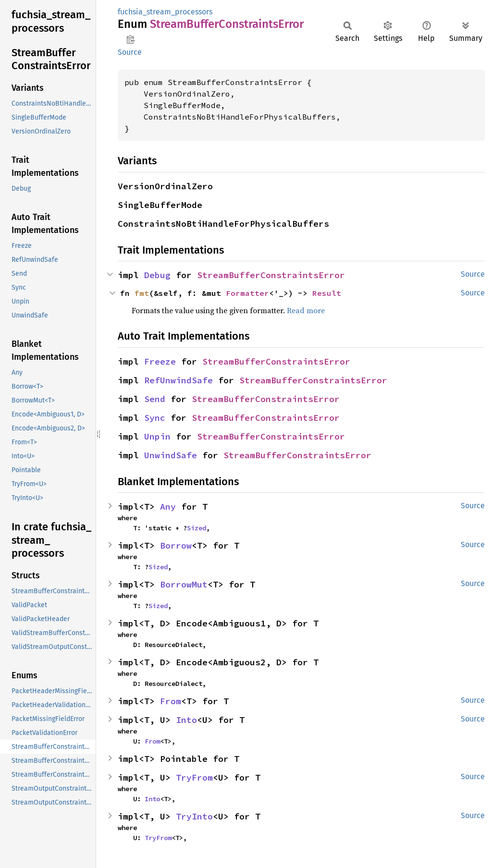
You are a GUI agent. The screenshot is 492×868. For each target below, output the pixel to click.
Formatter (247, 293)
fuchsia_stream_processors (165, 12)
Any (168, 507)
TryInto (194, 816)
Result (327, 293)
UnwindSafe (171, 455)
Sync (155, 418)
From (171, 701)
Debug (157, 275)
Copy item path (130, 39)
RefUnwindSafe (178, 380)
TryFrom (194, 777)
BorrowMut (184, 584)
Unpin (157, 436)
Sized (197, 528)
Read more (306, 310)
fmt (142, 293)
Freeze (160, 361)
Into (186, 720)
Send (155, 399)
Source (130, 52)
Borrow (176, 545)
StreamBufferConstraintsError (271, 275)
